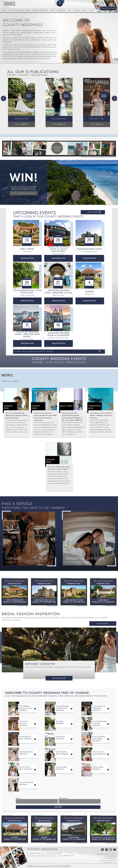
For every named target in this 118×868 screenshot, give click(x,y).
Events (28, 11)
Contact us (109, 863)
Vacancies (110, 859)
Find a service (20, 11)
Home (4, 11)
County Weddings (42, 849)
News (52, 11)
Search (92, 11)
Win (69, 11)
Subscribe (35, 11)
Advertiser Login (106, 854)
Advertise (77, 11)
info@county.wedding (54, 854)
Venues (11, 11)
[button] (4, 98)
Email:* (18, 798)
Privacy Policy (108, 861)
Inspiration (61, 11)
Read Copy (44, 11)
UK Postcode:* (63, 798)
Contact (84, 11)
